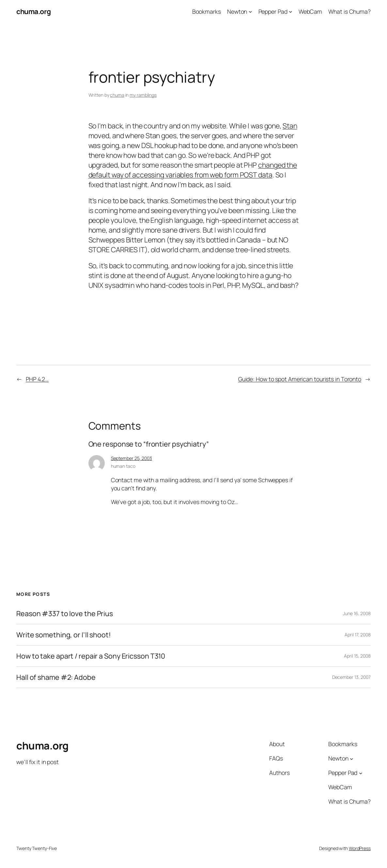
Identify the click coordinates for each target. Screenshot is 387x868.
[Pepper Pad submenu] (291, 12)
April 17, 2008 (358, 635)
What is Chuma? (349, 11)
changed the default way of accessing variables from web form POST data (193, 170)
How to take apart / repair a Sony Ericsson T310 (91, 656)
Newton (237, 11)
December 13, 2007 (351, 677)
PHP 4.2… (37, 379)
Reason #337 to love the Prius (65, 614)
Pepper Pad (273, 11)
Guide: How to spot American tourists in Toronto (300, 379)
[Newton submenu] (250, 12)
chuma (117, 95)
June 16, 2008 (357, 613)
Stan (290, 126)
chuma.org (34, 11)
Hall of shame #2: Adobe (56, 677)
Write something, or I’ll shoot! (64, 635)
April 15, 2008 (357, 656)
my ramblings (143, 95)
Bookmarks (207, 11)
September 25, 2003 (132, 458)
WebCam (310, 11)
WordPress (360, 848)
